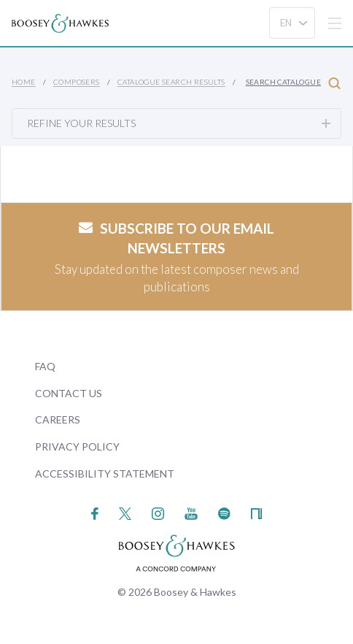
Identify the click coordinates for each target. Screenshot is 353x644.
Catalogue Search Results (171, 82)
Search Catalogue (293, 83)
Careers (58, 419)
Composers (77, 82)
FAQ (45, 366)
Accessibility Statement (105, 474)
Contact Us (69, 393)
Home (24, 82)
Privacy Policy (77, 446)
